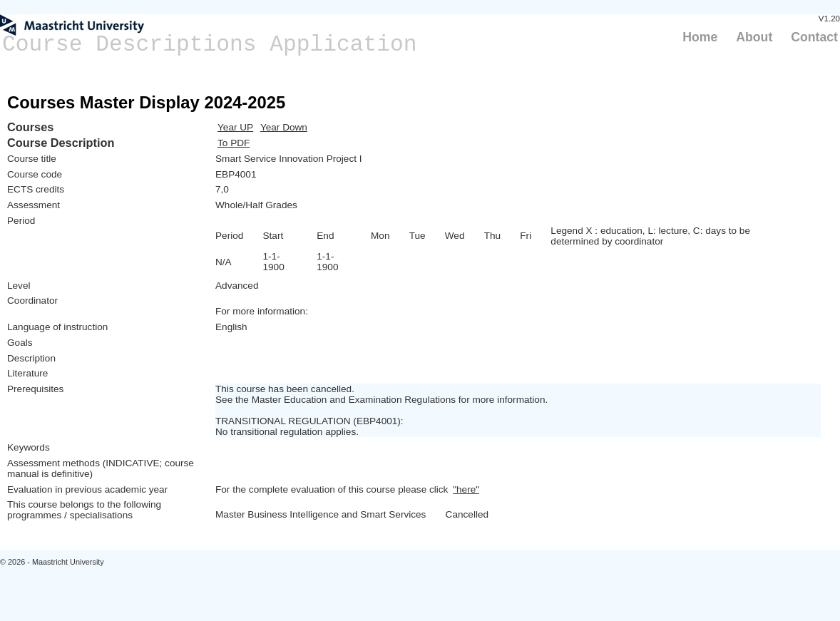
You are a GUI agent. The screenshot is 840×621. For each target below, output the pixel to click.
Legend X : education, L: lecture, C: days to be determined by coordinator (650, 236)
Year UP (235, 127)
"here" (466, 489)
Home (700, 37)
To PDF (234, 143)
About (754, 37)
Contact (814, 37)
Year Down (284, 127)
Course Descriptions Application (210, 45)
